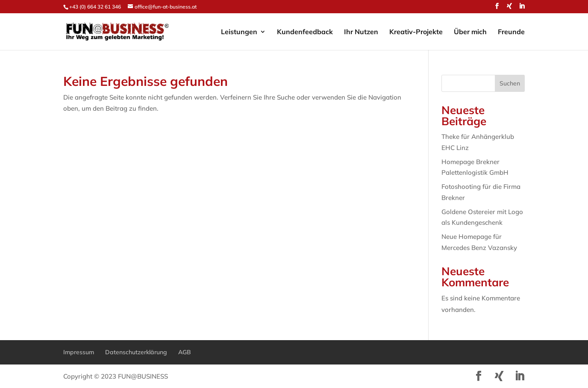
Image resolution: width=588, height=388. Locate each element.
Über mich (470, 32)
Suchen (510, 83)
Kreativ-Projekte (416, 32)
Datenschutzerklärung (136, 352)
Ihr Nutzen (361, 32)
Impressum (79, 352)
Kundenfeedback (305, 32)
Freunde (511, 32)
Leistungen (239, 32)
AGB (185, 352)
